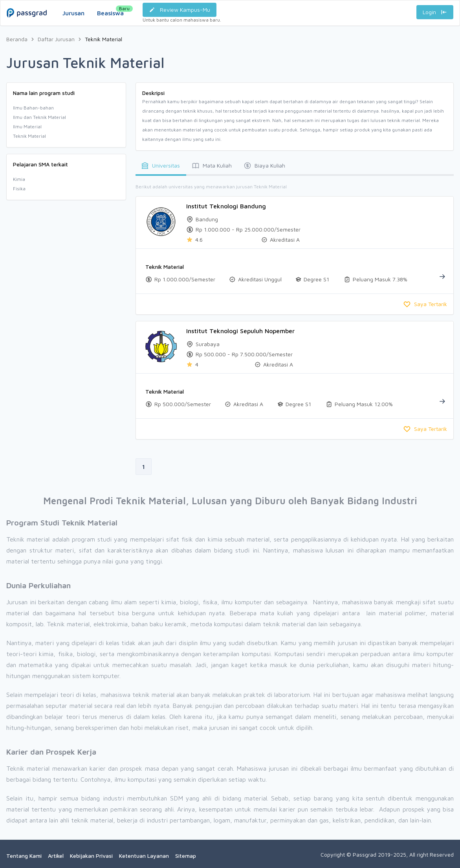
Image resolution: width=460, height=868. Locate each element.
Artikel (56, 856)
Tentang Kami (24, 856)
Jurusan (73, 13)
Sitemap (186, 856)
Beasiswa (110, 11)
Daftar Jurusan (56, 39)
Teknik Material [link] (104, 39)
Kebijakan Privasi (91, 856)
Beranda (17, 39)
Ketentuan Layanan (144, 856)
